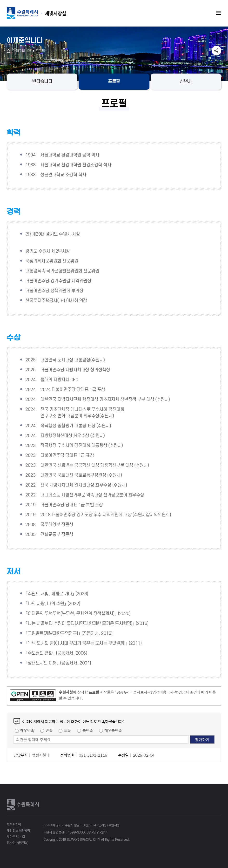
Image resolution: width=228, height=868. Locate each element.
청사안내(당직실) (17, 843)
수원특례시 (24, 805)
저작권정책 (14, 825)
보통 (68, 730)
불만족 (88, 730)
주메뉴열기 (219, 13)
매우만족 (27, 730)
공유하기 (216, 51)
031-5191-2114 (97, 832)
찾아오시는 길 (16, 837)
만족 (49, 730)
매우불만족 (113, 730)
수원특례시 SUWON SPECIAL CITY (55, 13)
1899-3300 (77, 832)
